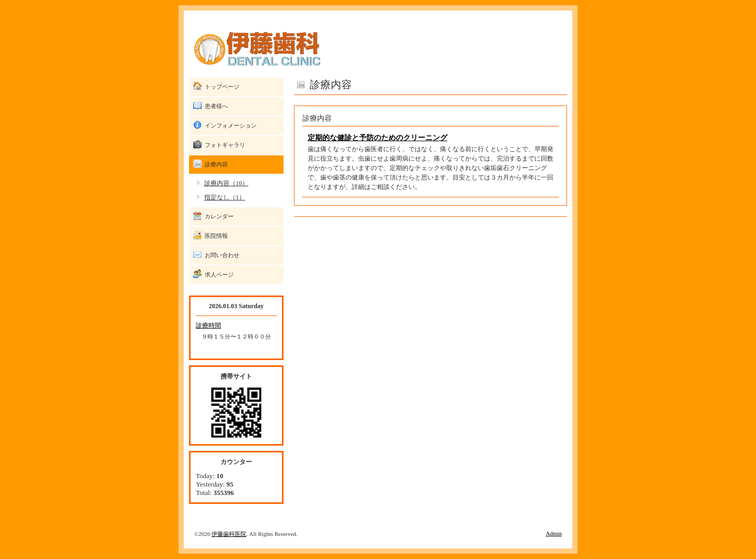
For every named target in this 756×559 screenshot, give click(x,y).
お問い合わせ (222, 255)
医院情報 (216, 236)
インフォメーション (231, 125)
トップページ (222, 87)
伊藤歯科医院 (229, 534)
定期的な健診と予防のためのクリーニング (377, 138)
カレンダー (219, 216)
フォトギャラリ (225, 145)
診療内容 (216, 164)
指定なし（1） (225, 197)
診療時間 (208, 325)
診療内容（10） (226, 183)
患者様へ (216, 106)
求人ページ (219, 275)
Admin (554, 533)
